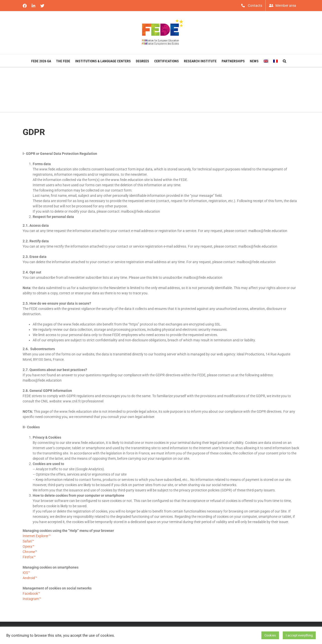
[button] (284, 61)
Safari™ (28, 541)
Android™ (30, 578)
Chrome (29, 552)
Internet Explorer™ (37, 536)
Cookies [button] (270, 635)
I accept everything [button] (299, 635)
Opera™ (29, 546)
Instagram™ (32, 599)
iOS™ (26, 573)
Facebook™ (31, 593)
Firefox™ (29, 557)
